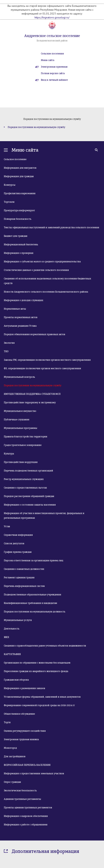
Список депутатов (14, 543)
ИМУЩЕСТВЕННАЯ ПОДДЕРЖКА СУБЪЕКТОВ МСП (32, 394)
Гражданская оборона (16, 680)
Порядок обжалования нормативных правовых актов (35, 334)
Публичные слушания (17, 420)
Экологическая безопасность (20, 791)
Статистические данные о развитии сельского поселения (36, 270)
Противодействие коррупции (21, 462)
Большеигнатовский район (52, 41)
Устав (7, 526)
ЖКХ (6, 637)
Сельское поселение (15, 159)
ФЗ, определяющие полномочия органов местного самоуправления (42, 368)
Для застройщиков (15, 756)
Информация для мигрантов (20, 168)
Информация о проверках (19, 253)
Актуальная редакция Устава (20, 326)
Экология (9, 343)
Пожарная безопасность (18, 219)
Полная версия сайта (53, 73)
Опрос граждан (12, 782)
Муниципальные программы (21, 428)
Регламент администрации (19, 578)
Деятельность (12, 629)
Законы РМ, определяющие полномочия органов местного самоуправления (47, 360)
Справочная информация (18, 535)
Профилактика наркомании (20, 193)
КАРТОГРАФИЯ (12, 654)
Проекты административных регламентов (28, 808)
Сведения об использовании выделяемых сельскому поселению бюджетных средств (47, 281)
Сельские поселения (52, 54)
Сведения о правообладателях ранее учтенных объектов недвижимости (45, 646)
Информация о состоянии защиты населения (30, 505)
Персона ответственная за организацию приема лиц (34, 561)
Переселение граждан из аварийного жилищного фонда (36, 671)
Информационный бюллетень (21, 245)
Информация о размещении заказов (25, 688)
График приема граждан (18, 552)
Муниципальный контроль (19, 377)
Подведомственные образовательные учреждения (33, 595)
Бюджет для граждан (16, 236)
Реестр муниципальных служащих (24, 479)
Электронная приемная (54, 67)
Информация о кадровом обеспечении (26, 816)
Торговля (9, 202)
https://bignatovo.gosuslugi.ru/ (52, 17)
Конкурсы (10, 185)
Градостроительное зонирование (23, 445)
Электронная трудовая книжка (21, 739)
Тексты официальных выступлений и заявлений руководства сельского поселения (52, 228)
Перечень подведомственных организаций (28, 471)
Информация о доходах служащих (24, 300)
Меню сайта (48, 60)
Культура (9, 454)
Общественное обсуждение (19, 714)
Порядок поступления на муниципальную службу (36, 127)
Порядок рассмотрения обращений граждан (29, 496)
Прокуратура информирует (19, 210)
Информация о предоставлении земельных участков (34, 774)
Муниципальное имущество (20, 411)
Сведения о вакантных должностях (24, 569)
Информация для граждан (19, 176)
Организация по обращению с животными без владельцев (37, 663)
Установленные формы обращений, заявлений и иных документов (42, 697)
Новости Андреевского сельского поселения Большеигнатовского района (46, 292)
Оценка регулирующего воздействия (25, 731)
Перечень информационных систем (24, 586)
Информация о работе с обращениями (26, 825)
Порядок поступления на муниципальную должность (35, 612)
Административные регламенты (22, 799)
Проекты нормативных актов (21, 317)
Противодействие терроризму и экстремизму (30, 403)
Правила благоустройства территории (26, 437)
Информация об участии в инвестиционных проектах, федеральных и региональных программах (44, 516)
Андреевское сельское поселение (52, 36)
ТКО (6, 351)
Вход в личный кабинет (54, 80)
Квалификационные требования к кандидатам (30, 603)
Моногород (10, 748)
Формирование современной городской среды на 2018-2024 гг (39, 705)
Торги (7, 722)
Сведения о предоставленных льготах (25, 488)
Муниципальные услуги (18, 620)
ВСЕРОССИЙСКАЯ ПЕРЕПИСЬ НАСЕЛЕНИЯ (27, 765)
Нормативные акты (15, 309)
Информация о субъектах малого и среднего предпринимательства (42, 262)
